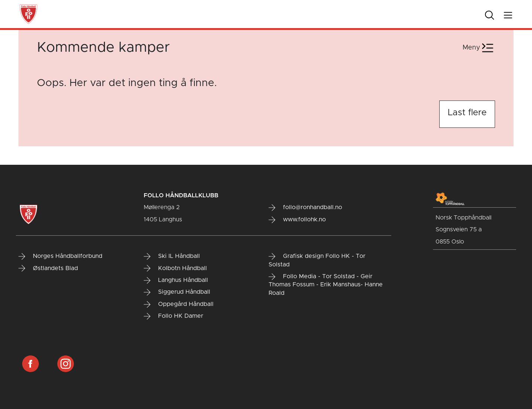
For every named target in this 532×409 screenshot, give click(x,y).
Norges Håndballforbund (60, 256)
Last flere (467, 113)
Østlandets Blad (48, 268)
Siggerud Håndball (177, 292)
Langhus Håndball (176, 280)
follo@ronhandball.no (305, 208)
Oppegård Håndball (179, 304)
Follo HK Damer (173, 316)
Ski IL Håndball (172, 256)
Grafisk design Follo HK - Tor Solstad (317, 260)
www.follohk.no (297, 220)
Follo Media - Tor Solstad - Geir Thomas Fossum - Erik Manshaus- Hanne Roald (326, 285)
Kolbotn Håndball (175, 268)
